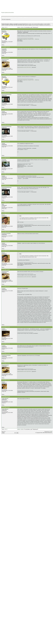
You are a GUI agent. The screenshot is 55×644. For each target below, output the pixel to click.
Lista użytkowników (9, 17)
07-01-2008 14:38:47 (6, 270)
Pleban (3, 382)
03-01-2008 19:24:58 (6, 174)
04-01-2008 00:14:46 (6, 186)
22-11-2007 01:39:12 (6, 29)
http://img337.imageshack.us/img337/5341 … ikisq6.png (28, 39)
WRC (3, 204)
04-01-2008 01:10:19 (6, 202)
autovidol (4, 160)
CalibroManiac (5, 399)
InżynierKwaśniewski (7, 95)
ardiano (4, 329)
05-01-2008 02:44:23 (6, 241)
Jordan (3, 112)
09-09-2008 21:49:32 (6, 380)
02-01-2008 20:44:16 (6, 125)
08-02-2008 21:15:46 (6, 354)
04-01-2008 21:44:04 (6, 232)
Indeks (3, 17)
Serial (22, 27)
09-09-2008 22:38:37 (6, 407)
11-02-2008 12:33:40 (6, 363)
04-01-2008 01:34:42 (6, 213)
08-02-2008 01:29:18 (6, 327)
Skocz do (10, 432)
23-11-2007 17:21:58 (6, 75)
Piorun (3, 215)
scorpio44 (4, 49)
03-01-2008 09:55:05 (6, 158)
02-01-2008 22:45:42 (6, 142)
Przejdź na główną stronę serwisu (8, 12)
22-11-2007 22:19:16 (6, 58)
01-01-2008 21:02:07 (6, 93)
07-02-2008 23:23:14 (6, 287)
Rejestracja (20, 17)
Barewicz (4, 31)
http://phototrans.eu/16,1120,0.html (24, 67)
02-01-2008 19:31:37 (6, 110)
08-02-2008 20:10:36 (6, 344)
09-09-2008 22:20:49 (6, 397)
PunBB (51, 432)
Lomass (4, 288)
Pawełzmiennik (5, 60)
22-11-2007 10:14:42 (6, 47)
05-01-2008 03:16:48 (6, 251)
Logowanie (26, 17)
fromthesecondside (6, 234)
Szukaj (15, 17)
